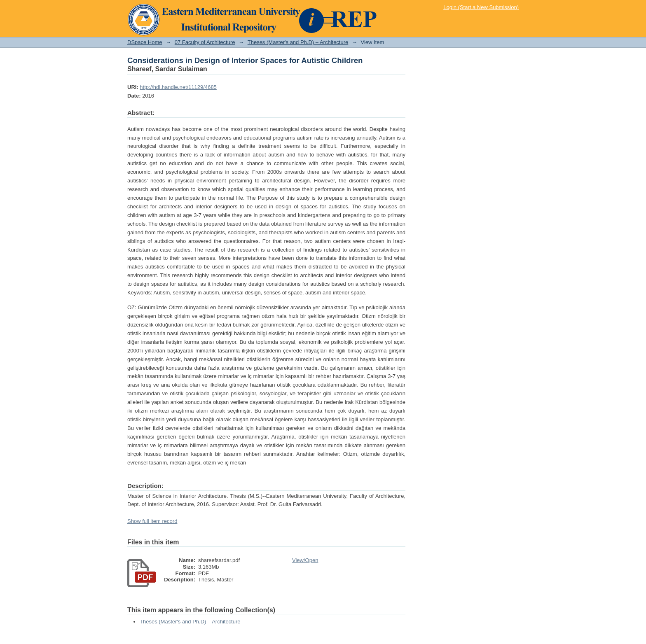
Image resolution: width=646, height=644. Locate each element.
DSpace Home (145, 42)
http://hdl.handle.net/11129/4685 (178, 87)
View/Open (305, 560)
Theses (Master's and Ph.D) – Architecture (298, 42)
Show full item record (152, 521)
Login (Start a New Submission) (481, 7)
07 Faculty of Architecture (205, 42)
